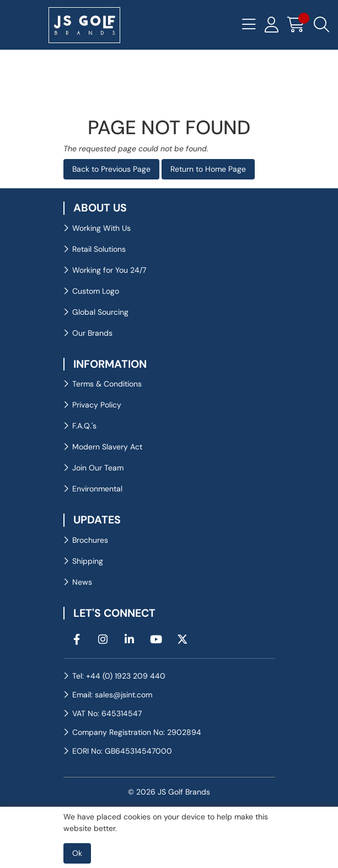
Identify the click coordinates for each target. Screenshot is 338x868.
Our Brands (92, 333)
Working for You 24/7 (109, 270)
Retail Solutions (99, 249)
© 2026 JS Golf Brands (169, 792)
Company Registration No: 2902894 (137, 732)
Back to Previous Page (111, 169)
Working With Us (101, 228)
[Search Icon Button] (321, 25)
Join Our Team (98, 468)
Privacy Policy (97, 405)
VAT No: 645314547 (107, 713)
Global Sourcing (100, 312)
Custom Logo (96, 291)
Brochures (90, 540)
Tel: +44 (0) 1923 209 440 (119, 676)
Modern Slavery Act (107, 447)
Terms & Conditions (107, 384)
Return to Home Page (208, 169)
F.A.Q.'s (84, 426)
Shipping (88, 561)
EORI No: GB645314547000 (122, 751)
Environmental (97, 489)
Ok (77, 853)
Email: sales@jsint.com (112, 695)
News (82, 582)
